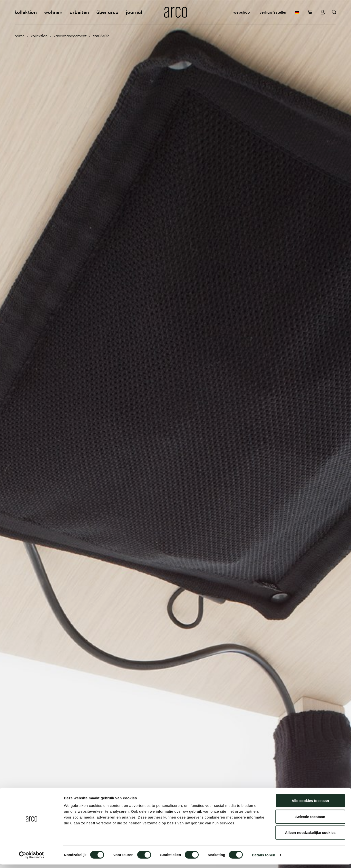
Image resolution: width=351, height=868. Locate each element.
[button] (325, 434)
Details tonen (263, 858)
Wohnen (53, 12)
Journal (134, 12)
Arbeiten (79, 12)
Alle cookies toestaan (310, 804)
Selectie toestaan (310, 820)
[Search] (334, 12)
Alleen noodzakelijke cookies (310, 836)
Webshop (242, 12)
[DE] (297, 12)
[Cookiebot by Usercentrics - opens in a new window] (32, 858)
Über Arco (107, 12)
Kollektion (26, 12)
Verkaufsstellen (274, 12)
